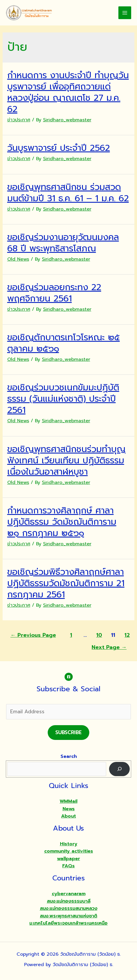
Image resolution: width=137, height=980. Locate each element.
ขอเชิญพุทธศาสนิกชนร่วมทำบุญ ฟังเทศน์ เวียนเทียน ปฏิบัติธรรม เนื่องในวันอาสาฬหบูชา (66, 460)
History (69, 844)
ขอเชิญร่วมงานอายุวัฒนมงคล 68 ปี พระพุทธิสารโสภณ (63, 243)
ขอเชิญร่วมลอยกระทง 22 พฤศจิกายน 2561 (54, 293)
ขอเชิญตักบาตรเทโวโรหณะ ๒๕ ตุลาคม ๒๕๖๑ (64, 343)
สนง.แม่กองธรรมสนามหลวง (69, 908)
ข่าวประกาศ (19, 120)
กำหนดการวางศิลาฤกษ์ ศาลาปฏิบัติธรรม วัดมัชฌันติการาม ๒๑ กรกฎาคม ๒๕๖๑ (62, 522)
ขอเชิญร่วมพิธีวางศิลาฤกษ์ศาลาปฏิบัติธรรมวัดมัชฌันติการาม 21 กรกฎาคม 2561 (66, 583)
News (69, 809)
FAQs (68, 866)
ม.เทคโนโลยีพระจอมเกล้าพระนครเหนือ (68, 923)
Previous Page (33, 635)
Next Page (109, 647)
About (68, 816)
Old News (18, 259)
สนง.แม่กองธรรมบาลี (69, 901)
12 (127, 635)
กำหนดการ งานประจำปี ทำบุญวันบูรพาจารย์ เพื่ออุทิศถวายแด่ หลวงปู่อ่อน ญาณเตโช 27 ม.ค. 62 (68, 92)
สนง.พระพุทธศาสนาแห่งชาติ (68, 916)
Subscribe (68, 732)
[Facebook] (69, 677)
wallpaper (68, 859)
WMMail (68, 801)
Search (69, 756)
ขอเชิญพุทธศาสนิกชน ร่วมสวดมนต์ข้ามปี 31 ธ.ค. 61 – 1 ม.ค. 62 (68, 193)
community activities (69, 851)
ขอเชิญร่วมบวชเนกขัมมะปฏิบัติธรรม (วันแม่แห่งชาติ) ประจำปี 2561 (63, 399)
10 (99, 635)
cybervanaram (69, 894)
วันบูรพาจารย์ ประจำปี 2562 (59, 148)
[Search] (119, 769)
